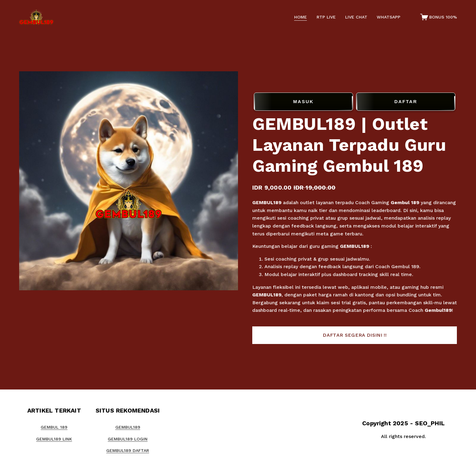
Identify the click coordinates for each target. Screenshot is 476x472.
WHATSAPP (389, 17)
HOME (301, 17)
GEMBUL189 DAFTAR (128, 450)
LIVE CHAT (356, 17)
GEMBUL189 (267, 202)
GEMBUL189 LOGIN (128, 439)
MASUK (303, 102)
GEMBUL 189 (54, 427)
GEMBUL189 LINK (54, 439)
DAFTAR (406, 102)
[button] (355, 335)
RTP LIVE (326, 17)
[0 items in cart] (439, 17)
